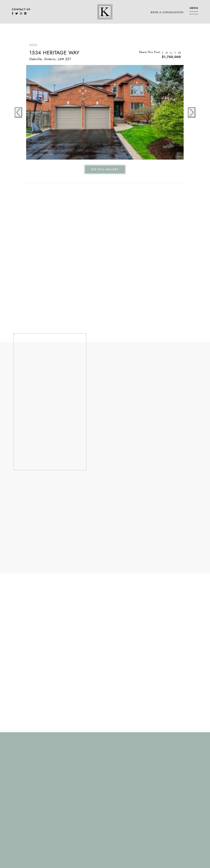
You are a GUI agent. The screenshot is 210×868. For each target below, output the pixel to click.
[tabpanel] (105, 112)
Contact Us (21, 9)
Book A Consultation (167, 12)
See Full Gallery (105, 169)
